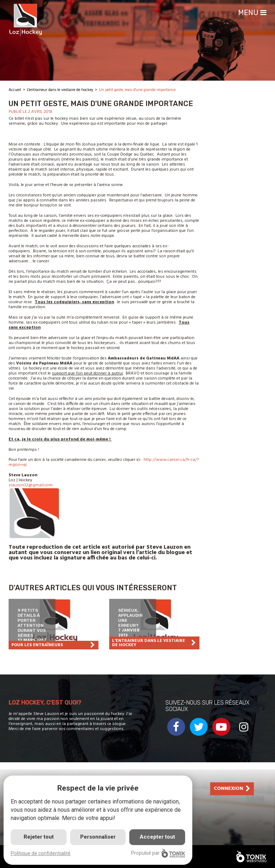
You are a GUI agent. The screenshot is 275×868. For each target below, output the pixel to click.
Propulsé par (158, 853)
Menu (252, 13)
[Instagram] (244, 735)
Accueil (15, 90)
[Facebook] (176, 735)
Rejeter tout (39, 837)
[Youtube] (221, 735)
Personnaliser (98, 837)
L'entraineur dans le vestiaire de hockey (60, 90)
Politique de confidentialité (41, 853)
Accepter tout (157, 837)
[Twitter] (199, 735)
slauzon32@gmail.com (31, 485)
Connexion (228, 789)
